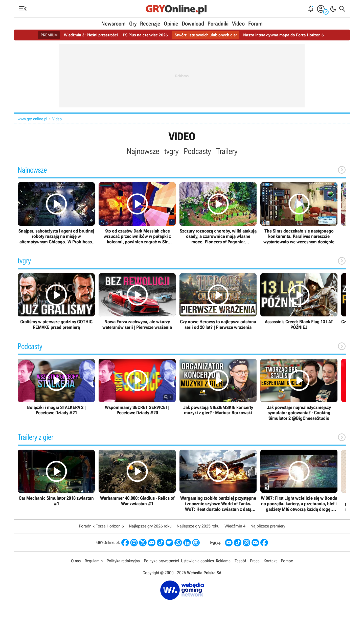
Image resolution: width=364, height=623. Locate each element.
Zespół (240, 561)
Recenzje (150, 24)
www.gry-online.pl (32, 119)
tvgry (172, 151)
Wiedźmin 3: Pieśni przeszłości (91, 35)
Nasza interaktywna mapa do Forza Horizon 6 (283, 35)
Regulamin (94, 561)
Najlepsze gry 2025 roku (198, 526)
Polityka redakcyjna (123, 561)
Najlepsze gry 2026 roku (150, 526)
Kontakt (270, 561)
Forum (255, 24)
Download (193, 24)
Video (238, 24)
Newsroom (113, 24)
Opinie (171, 24)
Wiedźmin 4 (235, 526)
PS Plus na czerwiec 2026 (145, 35)
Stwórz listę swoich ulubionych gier (206, 35)
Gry (133, 24)
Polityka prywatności (161, 561)
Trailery (227, 151)
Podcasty (197, 151)
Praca (255, 561)
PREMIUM (49, 35)
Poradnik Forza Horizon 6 (101, 526)
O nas (76, 561)
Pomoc (287, 561)
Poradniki (218, 24)
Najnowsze (143, 151)
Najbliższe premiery (268, 526)
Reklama (223, 561)
